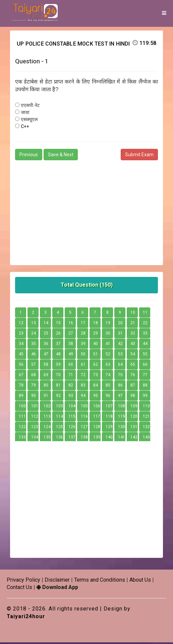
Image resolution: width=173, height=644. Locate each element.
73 (96, 376)
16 (71, 324)
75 (120, 376)
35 (34, 345)
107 (109, 407)
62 (96, 366)
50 (83, 355)
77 (145, 376)
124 (47, 428)
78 (21, 387)
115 (72, 418)
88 (145, 387)
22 (145, 324)
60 (71, 366)
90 (34, 397)
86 (120, 387)
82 (71, 387)
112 (35, 418)
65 (133, 366)
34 (21, 345)
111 (22, 418)
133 (22, 438)
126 (72, 428)
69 (46, 376)
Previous (29, 156)
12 (21, 324)
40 (96, 345)
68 (34, 376)
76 (133, 376)
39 (83, 345)
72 (83, 376)
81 (58, 387)
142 (134, 438)
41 (108, 345)
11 (145, 314)
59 (58, 366)
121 (146, 418)
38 (71, 345)
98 (133, 397)
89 (21, 397)
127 (84, 428)
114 (60, 418)
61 (83, 366)
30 (108, 335)
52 (108, 355)
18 (96, 324)
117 (97, 418)
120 (134, 418)
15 (58, 324)
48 (58, 355)
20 (120, 324)
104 (72, 407)
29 (96, 335)
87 (133, 387)
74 (108, 376)
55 (145, 355)
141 (122, 438)
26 (58, 335)
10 (133, 314)
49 (71, 355)
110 (146, 407)
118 (109, 418)
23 (21, 335)
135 (47, 438)
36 (46, 345)
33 (145, 335)
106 (97, 407)
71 (71, 376)
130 (122, 428)
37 (58, 345)
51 (96, 355)
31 (120, 335)
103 (60, 407)
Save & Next (61, 156)
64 (120, 366)
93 (71, 397)
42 (120, 345)
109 (134, 407)
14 (46, 324)
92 (58, 397)
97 (120, 397)
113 (47, 418)
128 (97, 428)
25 (46, 335)
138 (84, 438)
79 (34, 387)
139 (97, 438)
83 (83, 387)
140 (109, 438)
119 (122, 418)
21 (133, 324)
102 (47, 407)
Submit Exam (139, 156)
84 (96, 387)
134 (35, 438)
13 (34, 324)
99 (145, 397)
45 (21, 355)
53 (120, 355)
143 (146, 438)
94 (83, 397)
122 (22, 428)
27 (71, 335)
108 (122, 407)
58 (46, 366)
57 (34, 366)
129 (109, 428)
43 (133, 345)
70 (58, 376)
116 (84, 418)
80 (46, 387)
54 (133, 355)
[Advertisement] (86, 211)
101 (35, 407)
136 (60, 438)
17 (83, 324)
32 (133, 335)
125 (60, 428)
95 (96, 397)
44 (145, 345)
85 (108, 387)
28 (83, 335)
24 (34, 335)
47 (46, 355)
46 (34, 355)
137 (72, 438)
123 (35, 428)
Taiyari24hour (26, 618)
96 (108, 397)
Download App (57, 589)
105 (84, 407)
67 (21, 376)
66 (145, 366)
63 (108, 366)
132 (146, 428)
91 (46, 397)
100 (22, 407)
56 (21, 366)
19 (108, 324)
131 (134, 428)
